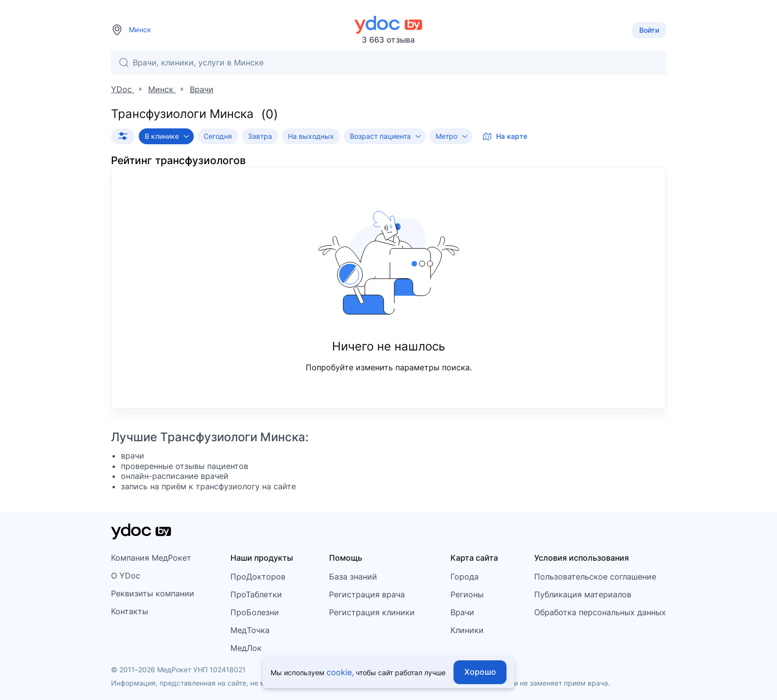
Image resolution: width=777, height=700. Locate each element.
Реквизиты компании (153, 593)
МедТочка (250, 630)
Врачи (462, 612)
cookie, (340, 672)
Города (465, 577)
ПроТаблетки (256, 594)
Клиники (467, 630)
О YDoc (126, 576)
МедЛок (246, 648)
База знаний (353, 577)
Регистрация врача (367, 594)
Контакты (130, 611)
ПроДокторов (258, 577)
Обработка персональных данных (600, 612)
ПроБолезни (255, 612)
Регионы (467, 594)
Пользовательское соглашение (595, 577)
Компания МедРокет (151, 558)
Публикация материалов (583, 594)
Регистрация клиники (372, 612)
